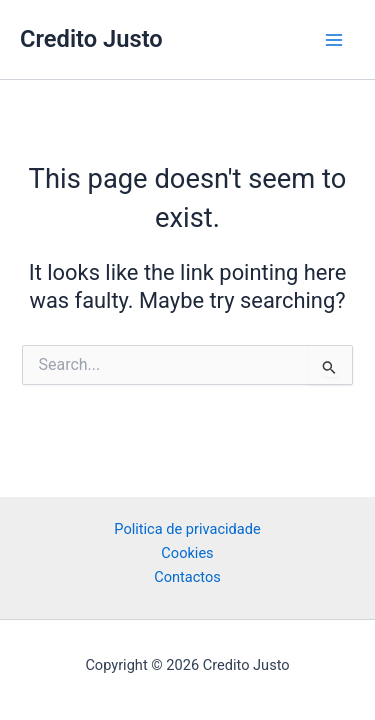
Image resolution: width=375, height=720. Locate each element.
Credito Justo (91, 39)
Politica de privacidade (187, 529)
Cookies (187, 553)
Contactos (187, 577)
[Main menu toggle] (334, 40)
